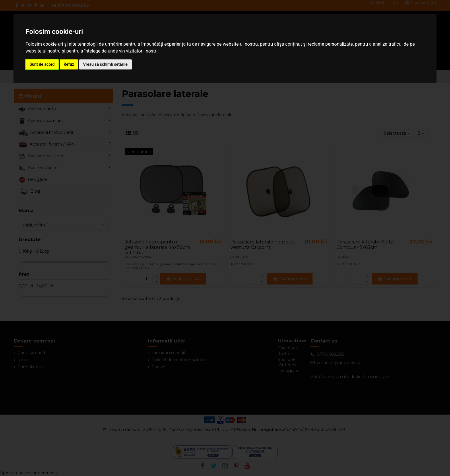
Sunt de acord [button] (42, 64)
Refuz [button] (69, 64)
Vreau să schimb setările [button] (105, 64)
